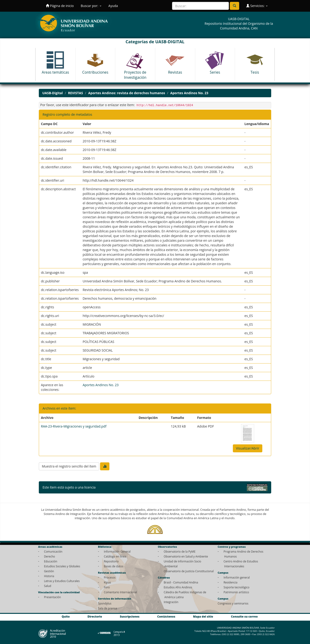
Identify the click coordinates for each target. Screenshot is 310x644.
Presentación (52, 597)
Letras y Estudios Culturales (62, 581)
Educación (51, 561)
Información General (117, 551)
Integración (171, 602)
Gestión (49, 571)
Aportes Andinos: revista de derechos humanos (127, 93)
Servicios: (257, 6)
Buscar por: (91, 6)
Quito (66, 616)
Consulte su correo (244, 616)
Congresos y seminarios (233, 603)
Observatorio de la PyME (180, 551)
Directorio (95, 616)
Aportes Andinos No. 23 (189, 93)
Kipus (107, 582)
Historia (49, 576)
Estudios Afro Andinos (178, 587)
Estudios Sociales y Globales (62, 566)
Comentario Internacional (120, 592)
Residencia (230, 582)
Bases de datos (114, 566)
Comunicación (53, 551)
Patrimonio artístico (236, 592)
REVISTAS (76, 93)
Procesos (110, 577)
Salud (48, 586)
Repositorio (111, 561)
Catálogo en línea (115, 556)
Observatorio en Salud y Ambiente (186, 556)
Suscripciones (130, 616)
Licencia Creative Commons (117, 487)
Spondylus (105, 603)
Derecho (49, 556)
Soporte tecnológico (236, 587)
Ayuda (113, 6)
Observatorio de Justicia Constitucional (189, 571)
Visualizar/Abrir (248, 448)
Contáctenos (166, 616)
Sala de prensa (107, 608)
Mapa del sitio (203, 616)
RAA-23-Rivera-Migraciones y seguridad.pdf (74, 426)
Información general (237, 577)
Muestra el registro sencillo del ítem (69, 466)
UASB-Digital (53, 93)
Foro (107, 587)
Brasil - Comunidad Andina (181, 582)
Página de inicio (60, 6)
